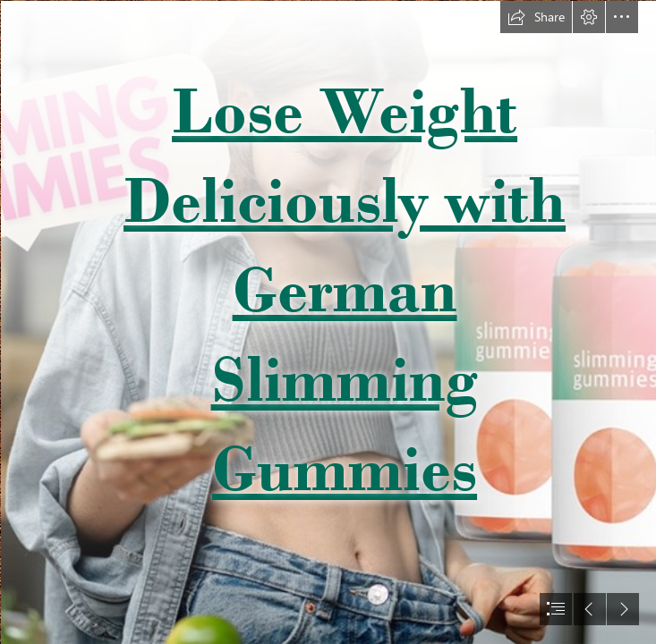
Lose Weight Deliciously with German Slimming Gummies (345, 289)
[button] (536, 17)
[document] (328, 322)
